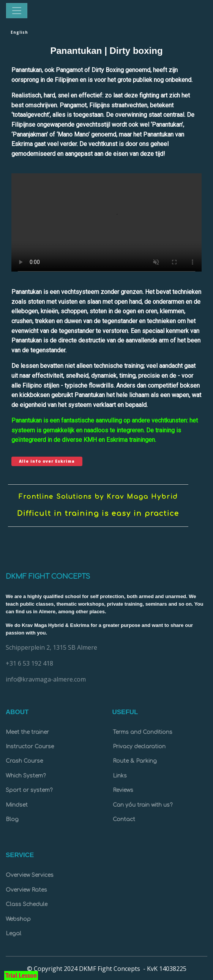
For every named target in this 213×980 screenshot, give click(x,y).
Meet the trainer (27, 732)
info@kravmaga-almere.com (46, 679)
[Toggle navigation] (17, 11)
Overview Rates (26, 890)
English (19, 32)
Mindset (17, 805)
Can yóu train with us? (143, 805)
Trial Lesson (21, 975)
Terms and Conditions (143, 732)
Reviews (123, 790)
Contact (124, 819)
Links (120, 776)
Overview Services (30, 875)
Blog (12, 819)
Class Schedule (27, 904)
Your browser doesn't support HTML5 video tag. (106, 227)
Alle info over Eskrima (47, 461)
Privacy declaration (139, 747)
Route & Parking (135, 761)
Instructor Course (30, 747)
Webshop (18, 919)
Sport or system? (29, 790)
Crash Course (24, 761)
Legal (13, 934)
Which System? (26, 776)
